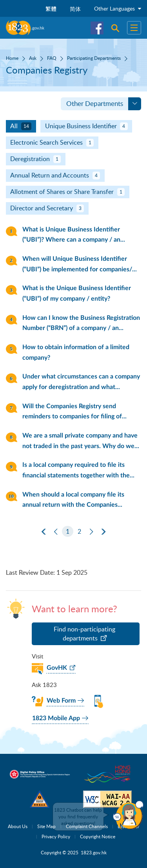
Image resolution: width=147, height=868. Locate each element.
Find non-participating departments (84, 634)
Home (12, 58)
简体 (75, 9)
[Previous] (56, 532)
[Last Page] (103, 532)
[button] (128, 815)
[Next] (91, 532)
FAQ (52, 58)
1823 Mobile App (56, 718)
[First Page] (44, 532)
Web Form (61, 701)
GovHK (57, 668)
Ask (33, 58)
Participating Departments (94, 58)
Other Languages (118, 8)
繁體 (51, 9)
